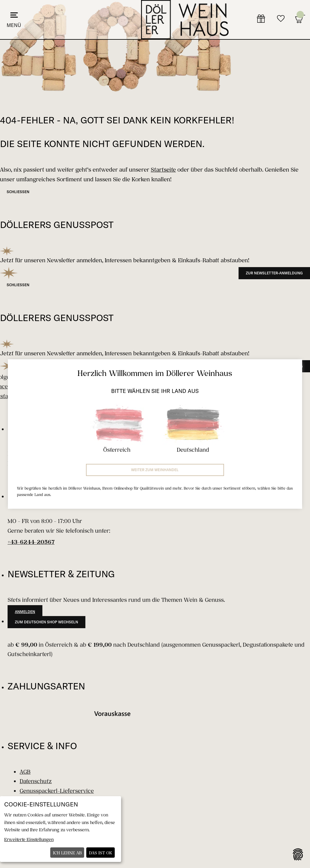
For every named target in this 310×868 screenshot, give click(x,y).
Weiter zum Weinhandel (155, 470)
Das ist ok (101, 853)
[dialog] (61, 829)
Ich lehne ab (67, 853)
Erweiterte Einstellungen (29, 839)
